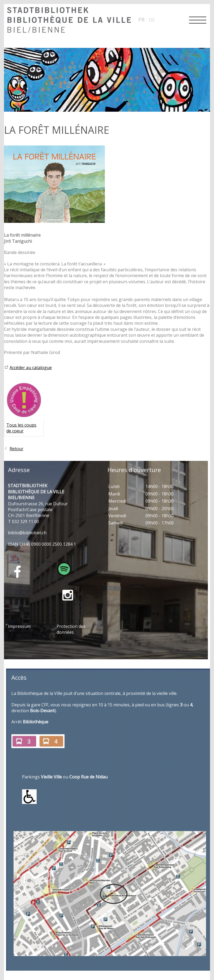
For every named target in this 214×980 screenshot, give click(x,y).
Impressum (19, 626)
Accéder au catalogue (31, 368)
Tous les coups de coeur (21, 428)
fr (142, 20)
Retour (16, 449)
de (152, 20)
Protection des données (71, 629)
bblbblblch (27, 533)
